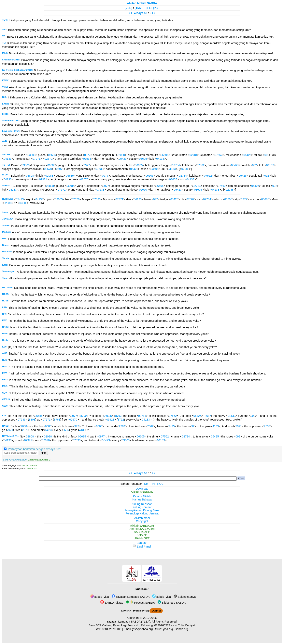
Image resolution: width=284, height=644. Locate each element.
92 (193, 426)
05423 (123, 159)
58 (146, 13)
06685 (52, 155)
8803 (32, 420)
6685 (48, 426)
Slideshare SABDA (172, 603)
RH (153, 484)
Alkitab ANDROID (142, 492)
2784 (122, 426)
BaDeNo (142, 535)
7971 (239, 426)
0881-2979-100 (112, 629)
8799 (83, 416)
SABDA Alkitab (112, 603)
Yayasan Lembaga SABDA (131, 597)
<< (130, 13)
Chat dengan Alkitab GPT (41, 460)
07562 (219, 155)
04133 (7, 159)
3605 (66, 430)
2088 (24, 426)
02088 (121, 155)
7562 (150, 426)
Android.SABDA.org (142, 529)
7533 (267, 426)
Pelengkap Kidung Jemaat (142, 513)
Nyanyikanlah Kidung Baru (142, 510)
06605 (164, 155)
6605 (99, 426)
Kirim (43, 453)
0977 (87, 155)
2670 (25, 430)
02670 (49, 159)
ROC (160, 484)
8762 (121, 420)
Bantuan (142, 543)
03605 (143, 159)
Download (142, 489)
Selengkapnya (185, 597)
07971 (36, 159)
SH (146, 484)
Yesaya (138, 13)
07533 (87, 159)
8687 (208, 416)
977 (77, 426)
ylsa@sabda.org (142, 629)
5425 (172, 426)
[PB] (156, 8)
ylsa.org (168, 629)
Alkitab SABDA (30, 465)
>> (154, 13)
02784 (193, 155)
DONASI (156, 611)
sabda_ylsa (100, 597)
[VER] (128, 8)
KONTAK (126, 611)
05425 (247, 155)
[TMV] (139, 8)
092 (267, 155)
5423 (49, 430)
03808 (32, 155)
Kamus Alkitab (142, 496)
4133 (216, 426)
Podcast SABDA (140, 603)
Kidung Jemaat (142, 507)
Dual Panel (142, 547)
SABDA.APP (142, 532)
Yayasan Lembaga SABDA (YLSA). (129, 622)
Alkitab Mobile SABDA (142, 3)
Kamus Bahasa (142, 499)
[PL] (149, 8)
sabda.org (182, 629)
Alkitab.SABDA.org (142, 526)
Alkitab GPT (33, 469)
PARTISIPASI (140, 611)
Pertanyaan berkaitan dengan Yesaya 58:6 (35, 449)
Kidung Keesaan (142, 504)
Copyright (142, 521)
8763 (118, 416)
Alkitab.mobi (142, 518)
